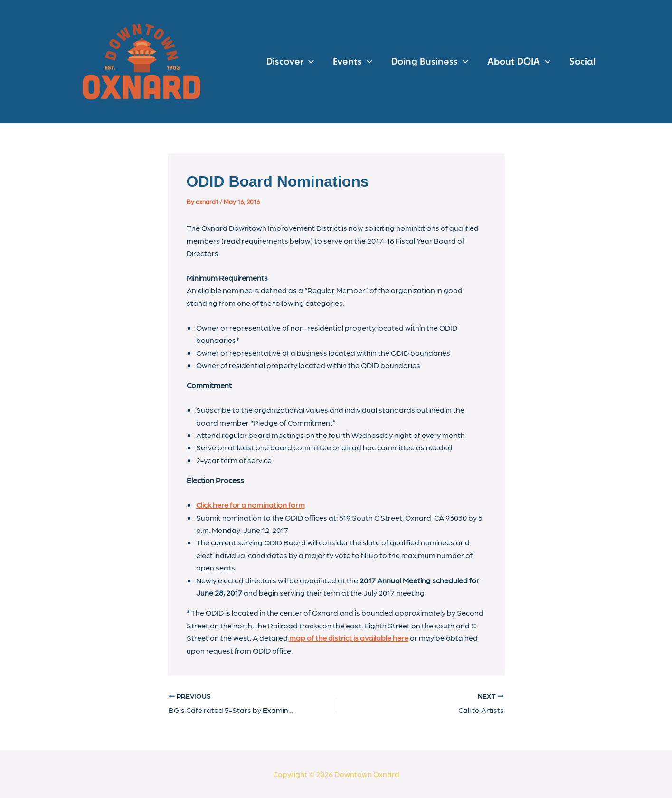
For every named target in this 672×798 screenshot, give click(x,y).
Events (353, 62)
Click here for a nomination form (251, 505)
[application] (309, 62)
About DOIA (519, 62)
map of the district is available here (349, 638)
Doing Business (430, 62)
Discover (290, 62)
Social (582, 62)
